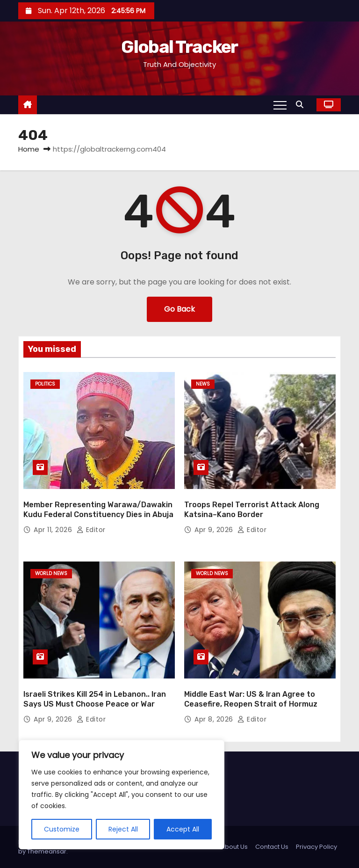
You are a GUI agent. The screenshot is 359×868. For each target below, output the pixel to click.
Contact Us (272, 847)
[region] (122, 795)
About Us (234, 847)
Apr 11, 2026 (54, 530)
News (203, 384)
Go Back (179, 309)
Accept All (183, 829)
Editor (91, 530)
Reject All (123, 829)
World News (51, 573)
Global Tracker (179, 47)
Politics (45, 384)
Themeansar (47, 851)
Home (29, 149)
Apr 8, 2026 (215, 719)
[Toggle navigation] (280, 105)
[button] (302, 105)
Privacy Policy (316, 847)
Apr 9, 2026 (215, 530)
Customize (62, 829)
